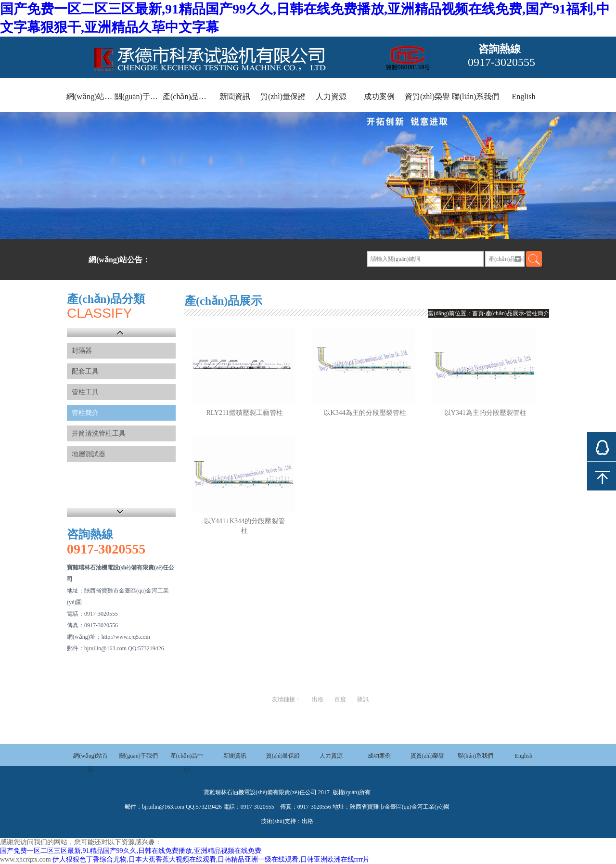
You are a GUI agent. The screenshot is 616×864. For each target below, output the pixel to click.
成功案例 (379, 97)
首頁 (478, 313)
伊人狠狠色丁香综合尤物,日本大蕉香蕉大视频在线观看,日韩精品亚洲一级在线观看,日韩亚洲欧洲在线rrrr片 (211, 859)
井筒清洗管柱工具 (99, 433)
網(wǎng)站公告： (119, 260)
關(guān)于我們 (139, 97)
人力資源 (331, 97)
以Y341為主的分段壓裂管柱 (485, 413)
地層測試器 (89, 454)
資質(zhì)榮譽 (427, 97)
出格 (318, 699)
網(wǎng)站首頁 (90, 97)
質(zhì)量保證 (283, 97)
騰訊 (363, 699)
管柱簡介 (85, 413)
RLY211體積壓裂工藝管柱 (245, 413)
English (524, 97)
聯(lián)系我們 (476, 97)
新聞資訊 (235, 97)
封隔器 (82, 351)
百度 (340, 699)
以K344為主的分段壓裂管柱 (365, 413)
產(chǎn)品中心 (187, 97)
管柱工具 (85, 392)
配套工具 (85, 371)
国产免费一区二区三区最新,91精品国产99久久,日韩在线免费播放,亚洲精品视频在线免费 (131, 851)
